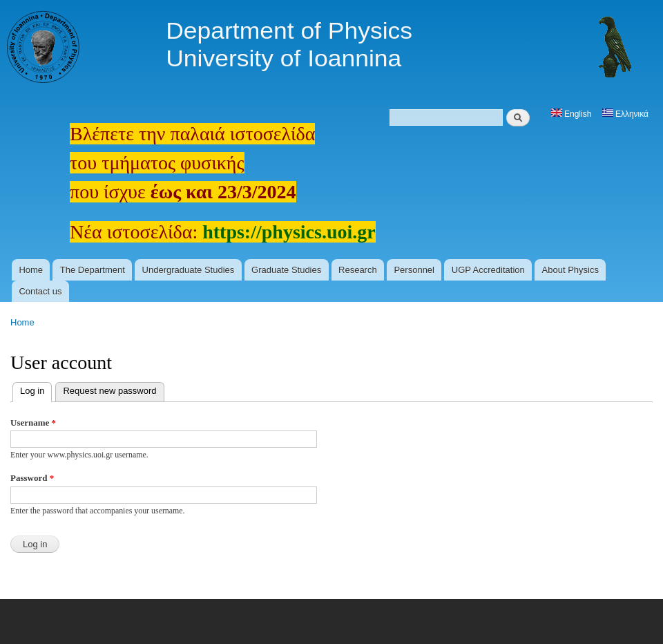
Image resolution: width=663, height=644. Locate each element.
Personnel (414, 270)
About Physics (570, 270)
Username (33, 423)
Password (32, 478)
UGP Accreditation (488, 270)
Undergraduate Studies (189, 270)
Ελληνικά (625, 114)
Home (31, 270)
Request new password (109, 391)
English (571, 114)
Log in (36, 389)
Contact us (40, 291)
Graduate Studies (286, 270)
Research (358, 270)
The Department (93, 270)
